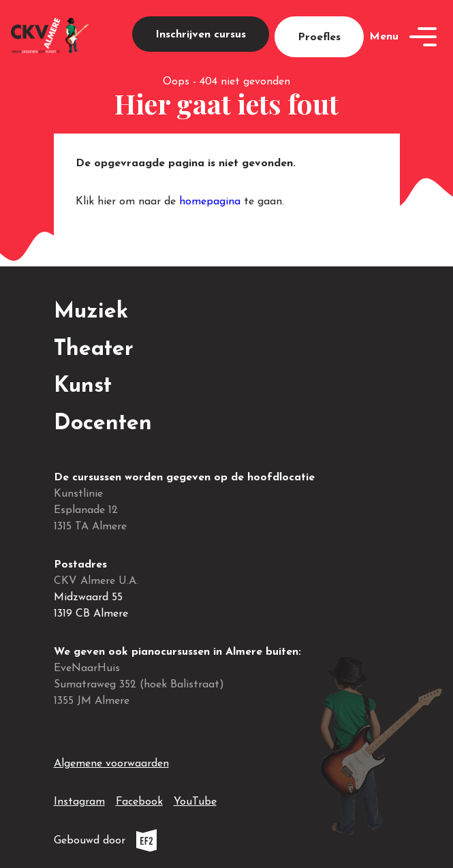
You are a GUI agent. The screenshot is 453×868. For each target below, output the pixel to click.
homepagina (210, 202)
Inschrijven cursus (201, 35)
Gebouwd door (136, 840)
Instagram (79, 799)
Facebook (139, 799)
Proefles (319, 37)
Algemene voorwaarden (111, 764)
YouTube (195, 799)
